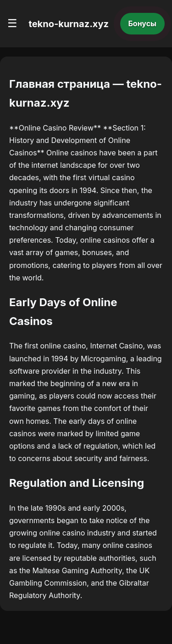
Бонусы (143, 23)
